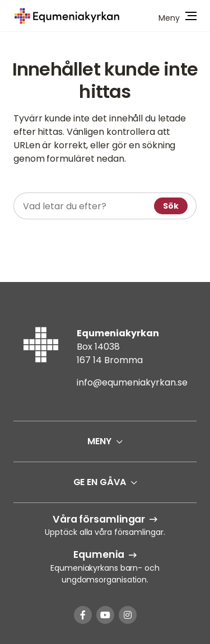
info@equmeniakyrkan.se (132, 382)
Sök (171, 206)
